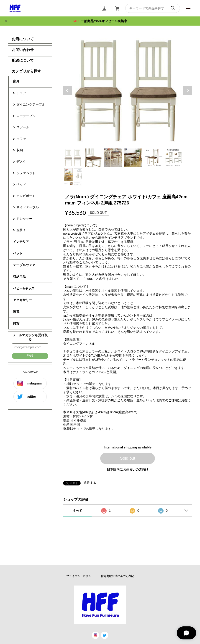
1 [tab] (73, 158)
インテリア (21, 242)
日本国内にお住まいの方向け (128, 469)
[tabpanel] (128, 90)
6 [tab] (173, 158)
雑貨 (16, 323)
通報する (90, 483)
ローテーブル (26, 116)
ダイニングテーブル (31, 104)
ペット (18, 253)
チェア (21, 93)
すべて (77, 511)
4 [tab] (133, 158)
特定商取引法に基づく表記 (117, 576)
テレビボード (26, 196)
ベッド (21, 184)
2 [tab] (93, 158)
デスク (21, 162)
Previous (68, 90)
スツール (23, 127)
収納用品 (19, 277)
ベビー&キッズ (24, 288)
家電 (16, 312)
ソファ (21, 139)
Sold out (128, 458)
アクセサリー (23, 300)
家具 (16, 81)
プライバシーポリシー (80, 576)
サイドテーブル (28, 207)
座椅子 (21, 230)
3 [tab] (113, 158)
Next (187, 90)
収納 (20, 150)
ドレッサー (24, 219)
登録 (30, 356)
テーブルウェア (24, 265)
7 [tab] (73, 177)
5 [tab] (153, 158)
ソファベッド (26, 173)
